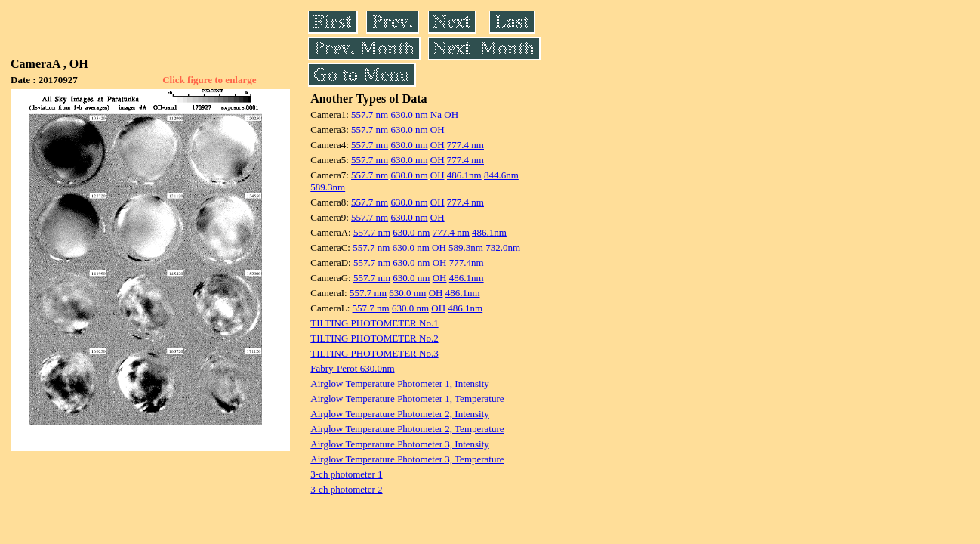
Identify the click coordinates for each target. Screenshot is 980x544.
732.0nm (503, 247)
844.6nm (501, 175)
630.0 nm (409, 114)
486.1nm (464, 175)
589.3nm (328, 187)
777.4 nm (465, 145)
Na (436, 114)
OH (451, 114)
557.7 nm (370, 114)
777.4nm (467, 263)
